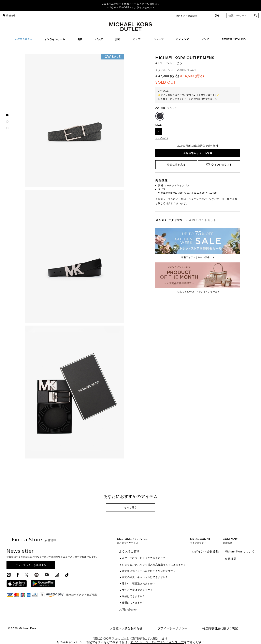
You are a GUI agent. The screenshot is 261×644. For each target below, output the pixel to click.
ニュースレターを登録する (31, 565)
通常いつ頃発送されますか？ (139, 584)
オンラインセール (55, 39)
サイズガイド (162, 138)
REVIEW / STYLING (234, 39)
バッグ (99, 39)
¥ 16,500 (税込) (192, 76)
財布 (118, 39)
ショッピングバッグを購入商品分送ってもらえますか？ (154, 565)
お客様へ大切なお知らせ (126, 628)
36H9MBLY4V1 (187, 70)
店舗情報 (9, 15)
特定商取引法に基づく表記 (220, 628)
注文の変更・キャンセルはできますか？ (145, 577)
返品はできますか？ (134, 596)
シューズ (158, 39)
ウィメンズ (182, 39)
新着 (80, 39)
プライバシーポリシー (172, 628)
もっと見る (130, 507)
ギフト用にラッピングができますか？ (144, 558)
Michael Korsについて (240, 551)
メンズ (205, 39)
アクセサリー (177, 220)
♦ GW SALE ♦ (24, 39)
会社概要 (231, 559)
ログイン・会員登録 (186, 16)
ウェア (137, 39)
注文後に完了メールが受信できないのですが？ (149, 571)
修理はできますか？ (134, 603)
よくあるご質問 (129, 551)
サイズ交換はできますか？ (137, 590)
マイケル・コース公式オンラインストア (157, 642)
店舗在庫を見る (176, 165)
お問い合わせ (128, 609)
